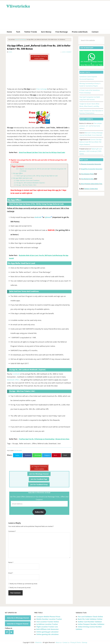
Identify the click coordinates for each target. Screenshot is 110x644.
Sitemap (85, 642)
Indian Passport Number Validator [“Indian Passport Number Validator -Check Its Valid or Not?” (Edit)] (91, 624)
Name (11, 562)
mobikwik (16, 374)
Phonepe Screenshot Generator (91, 164)
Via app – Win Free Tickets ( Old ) (26, 185)
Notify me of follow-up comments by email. (24, 584)
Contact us (66, 642)
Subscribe (39, 512)
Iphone (48, 217)
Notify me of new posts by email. (20, 588)
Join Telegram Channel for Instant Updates (39, 468)
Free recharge (42, 89)
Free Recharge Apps (87, 179)
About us (59, 642)
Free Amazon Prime (87, 174)
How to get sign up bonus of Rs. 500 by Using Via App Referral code (37, 176)
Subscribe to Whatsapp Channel (18, 618)
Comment (12, 531)
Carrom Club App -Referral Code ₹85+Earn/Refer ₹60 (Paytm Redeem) (91, 142)
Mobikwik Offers (13, 380)
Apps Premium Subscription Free (92, 184)
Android (38, 217)
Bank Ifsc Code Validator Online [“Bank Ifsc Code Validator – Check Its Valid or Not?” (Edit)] (90, 619)
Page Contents (18, 166)
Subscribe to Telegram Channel (18, 624)
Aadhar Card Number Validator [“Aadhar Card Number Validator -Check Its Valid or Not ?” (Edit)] (90, 622)
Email (11, 573)
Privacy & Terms (76, 642)
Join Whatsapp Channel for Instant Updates (39, 57)
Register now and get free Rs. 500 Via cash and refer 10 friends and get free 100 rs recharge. (43, 170)
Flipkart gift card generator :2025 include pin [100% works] (91, 151)
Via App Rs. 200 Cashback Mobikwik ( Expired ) (31, 183)
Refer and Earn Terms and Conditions (28, 181)
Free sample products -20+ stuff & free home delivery (91, 126)
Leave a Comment (67, 52)
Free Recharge (18, 451)
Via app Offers (18, 173)
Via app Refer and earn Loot (23, 178)
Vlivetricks (18, 6)
